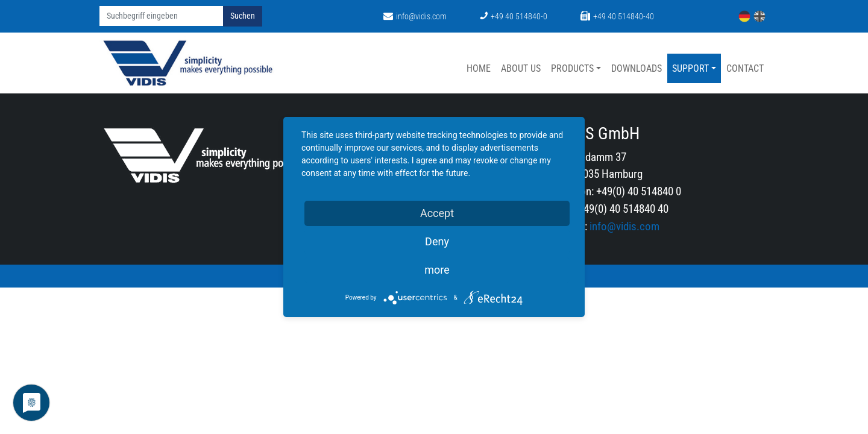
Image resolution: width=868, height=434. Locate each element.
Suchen (243, 16)
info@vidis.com (415, 17)
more (437, 270)
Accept (437, 213)
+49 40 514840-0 (514, 17)
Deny (437, 241)
